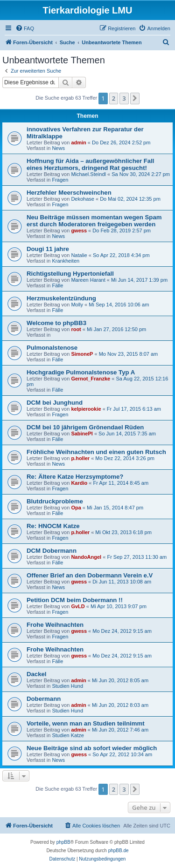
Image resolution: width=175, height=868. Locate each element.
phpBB (63, 842)
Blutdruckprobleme (55, 501)
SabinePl (82, 434)
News (58, 148)
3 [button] (124, 98)
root (76, 329)
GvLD (78, 606)
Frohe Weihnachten (55, 625)
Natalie (79, 255)
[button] (135, 98)
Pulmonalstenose (52, 348)
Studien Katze (68, 735)
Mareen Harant (88, 280)
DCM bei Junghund (55, 403)
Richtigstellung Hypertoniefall (70, 274)
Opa (76, 508)
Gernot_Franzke (91, 379)
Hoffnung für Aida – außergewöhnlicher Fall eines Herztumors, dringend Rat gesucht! (91, 164)
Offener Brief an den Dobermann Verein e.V (90, 575)
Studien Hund (67, 686)
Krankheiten (66, 261)
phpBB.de (119, 851)
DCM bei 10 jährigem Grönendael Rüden (85, 427)
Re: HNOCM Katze (53, 526)
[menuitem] (25, 28)
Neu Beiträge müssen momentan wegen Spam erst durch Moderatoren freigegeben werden (94, 221)
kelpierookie (86, 409)
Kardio (79, 483)
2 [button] (114, 98)
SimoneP (82, 354)
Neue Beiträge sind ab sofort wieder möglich (92, 748)
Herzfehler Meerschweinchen (69, 193)
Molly (77, 305)
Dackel (37, 674)
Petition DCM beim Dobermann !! (75, 600)
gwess (79, 231)
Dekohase (83, 199)
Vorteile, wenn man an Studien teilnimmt (86, 723)
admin (78, 142)
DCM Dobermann (52, 551)
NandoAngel (86, 557)
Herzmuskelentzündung (61, 298)
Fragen (60, 180)
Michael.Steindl (88, 174)
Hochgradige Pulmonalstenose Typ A (81, 372)
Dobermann (44, 699)
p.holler (80, 458)
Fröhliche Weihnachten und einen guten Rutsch (96, 452)
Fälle (57, 285)
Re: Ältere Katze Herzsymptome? (75, 477)
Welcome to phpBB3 (56, 323)
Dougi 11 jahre (48, 249)
